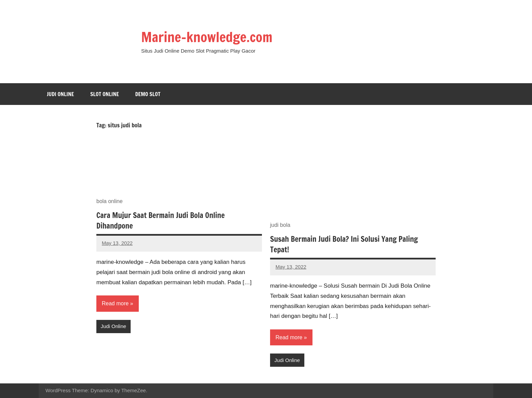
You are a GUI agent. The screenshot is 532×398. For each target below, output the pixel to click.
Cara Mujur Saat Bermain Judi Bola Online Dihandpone (160, 220)
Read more (115, 303)
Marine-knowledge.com (207, 37)
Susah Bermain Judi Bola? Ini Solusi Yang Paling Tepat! (344, 244)
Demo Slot (148, 94)
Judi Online (60, 94)
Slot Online (105, 94)
